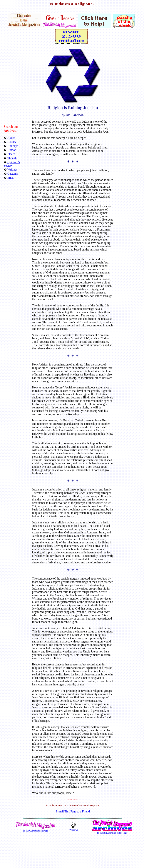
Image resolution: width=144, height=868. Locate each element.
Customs (13, 174)
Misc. (11, 178)
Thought (12, 158)
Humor (12, 150)
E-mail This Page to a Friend (73, 811)
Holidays (13, 146)
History (12, 142)
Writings (12, 170)
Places (11, 154)
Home (11, 138)
